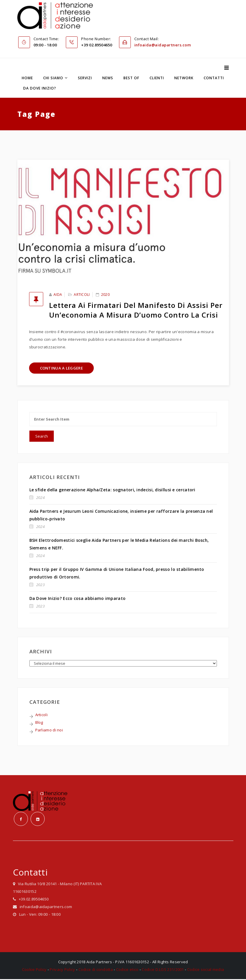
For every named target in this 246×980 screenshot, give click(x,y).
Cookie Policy (34, 970)
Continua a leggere (61, 368)
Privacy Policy (62, 970)
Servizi (85, 78)
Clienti (157, 78)
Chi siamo (53, 78)
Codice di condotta (96, 970)
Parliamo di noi (49, 730)
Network (184, 78)
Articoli (82, 295)
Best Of (131, 78)
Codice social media (206, 970)
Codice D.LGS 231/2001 (163, 970)
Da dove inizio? (40, 88)
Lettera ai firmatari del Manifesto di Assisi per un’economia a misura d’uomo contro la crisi (136, 310)
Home (27, 78)
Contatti (214, 78)
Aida (58, 295)
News (108, 78)
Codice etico (127, 970)
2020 (105, 295)
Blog (39, 723)
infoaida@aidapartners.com (163, 45)
